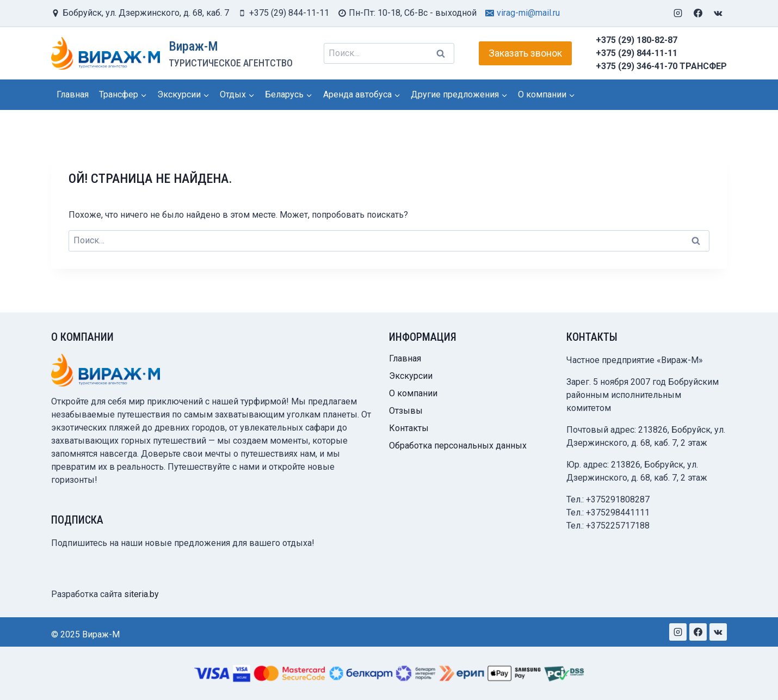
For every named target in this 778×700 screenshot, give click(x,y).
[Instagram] (678, 13)
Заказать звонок (525, 53)
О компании (413, 393)
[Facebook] (698, 13)
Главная (73, 94)
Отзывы (406, 411)
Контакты (409, 428)
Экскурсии (411, 376)
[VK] (718, 13)
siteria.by (141, 594)
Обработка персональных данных (458, 446)
